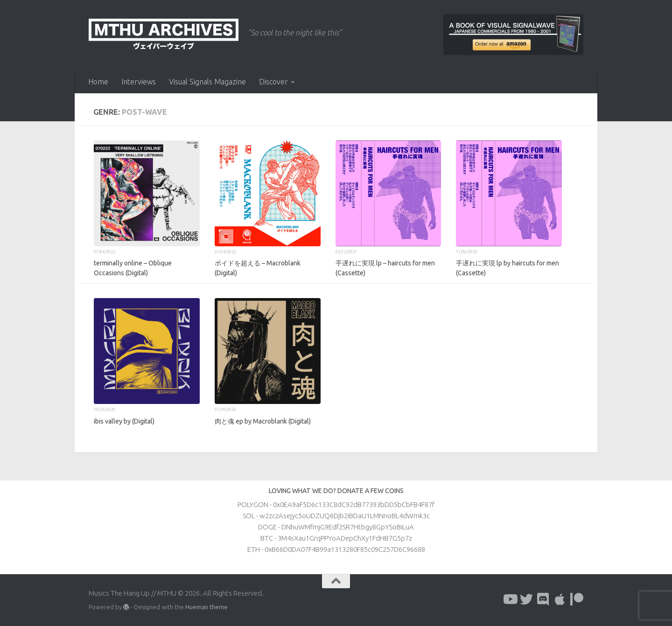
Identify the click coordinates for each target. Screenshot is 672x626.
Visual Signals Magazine (207, 82)
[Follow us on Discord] (543, 599)
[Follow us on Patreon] (577, 599)
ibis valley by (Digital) (124, 421)
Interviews (139, 82)
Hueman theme (206, 607)
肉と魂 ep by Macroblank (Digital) (263, 421)
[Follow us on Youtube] (510, 599)
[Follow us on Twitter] (526, 599)
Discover (273, 82)
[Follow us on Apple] (560, 599)
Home (98, 82)
